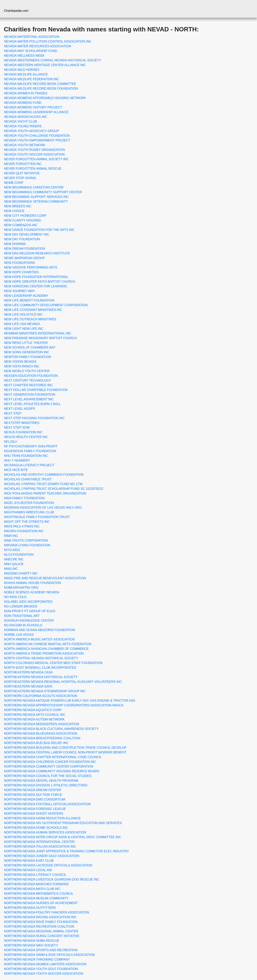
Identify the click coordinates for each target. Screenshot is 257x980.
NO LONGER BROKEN (21, 606)
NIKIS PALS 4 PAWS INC (22, 526)
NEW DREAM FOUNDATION (25, 249)
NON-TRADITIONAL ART (22, 616)
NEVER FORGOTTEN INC (23, 164)
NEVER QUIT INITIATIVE (22, 173)
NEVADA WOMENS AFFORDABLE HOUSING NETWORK (45, 98)
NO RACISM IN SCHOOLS (23, 625)
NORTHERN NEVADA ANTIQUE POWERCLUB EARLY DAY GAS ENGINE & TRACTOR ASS (70, 701)
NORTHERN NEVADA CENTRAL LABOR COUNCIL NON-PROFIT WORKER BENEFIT (65, 752)
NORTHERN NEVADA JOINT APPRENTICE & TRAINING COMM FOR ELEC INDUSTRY (67, 851)
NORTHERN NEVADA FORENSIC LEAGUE (35, 809)
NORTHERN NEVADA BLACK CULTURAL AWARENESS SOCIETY (51, 729)
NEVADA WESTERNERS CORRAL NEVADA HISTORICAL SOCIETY (53, 60)
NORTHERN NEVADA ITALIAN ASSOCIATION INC (40, 847)
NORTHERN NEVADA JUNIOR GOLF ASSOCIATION (42, 856)
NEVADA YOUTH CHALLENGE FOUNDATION (37, 136)
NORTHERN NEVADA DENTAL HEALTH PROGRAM (41, 781)
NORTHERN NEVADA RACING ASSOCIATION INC (40, 917)
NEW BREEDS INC (18, 206)
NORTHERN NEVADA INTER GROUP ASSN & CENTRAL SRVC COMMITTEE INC (63, 837)
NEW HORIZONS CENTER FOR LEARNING (36, 286)
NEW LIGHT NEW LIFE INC (24, 329)
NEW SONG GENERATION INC (27, 352)
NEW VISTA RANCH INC (22, 366)
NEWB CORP (14, 183)
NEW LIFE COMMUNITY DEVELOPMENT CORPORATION (46, 305)
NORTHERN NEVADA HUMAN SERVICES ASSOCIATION (45, 832)
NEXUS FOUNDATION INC (23, 432)
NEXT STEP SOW (17, 428)
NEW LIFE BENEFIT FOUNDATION (29, 300)
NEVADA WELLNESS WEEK (24, 56)
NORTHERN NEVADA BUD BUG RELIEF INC (36, 743)
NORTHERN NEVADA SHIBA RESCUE (32, 941)
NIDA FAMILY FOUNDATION (24, 498)
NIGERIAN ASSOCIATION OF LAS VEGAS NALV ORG (43, 508)
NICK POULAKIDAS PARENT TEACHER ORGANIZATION (45, 493)
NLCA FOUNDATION (19, 555)
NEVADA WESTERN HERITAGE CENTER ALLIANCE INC (45, 65)
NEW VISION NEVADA (20, 362)
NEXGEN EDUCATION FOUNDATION (31, 376)
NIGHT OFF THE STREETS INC (27, 522)
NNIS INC (11, 569)
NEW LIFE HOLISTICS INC (23, 315)
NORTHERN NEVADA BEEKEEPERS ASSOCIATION (42, 724)
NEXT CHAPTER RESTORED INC (28, 385)
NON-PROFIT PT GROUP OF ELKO (30, 611)
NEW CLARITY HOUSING (23, 220)
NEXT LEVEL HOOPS (20, 409)
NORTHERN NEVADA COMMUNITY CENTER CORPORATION (49, 766)
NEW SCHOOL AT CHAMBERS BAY (30, 347)
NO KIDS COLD (15, 597)
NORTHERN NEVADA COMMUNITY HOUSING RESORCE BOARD (52, 771)
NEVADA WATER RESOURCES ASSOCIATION (38, 46)
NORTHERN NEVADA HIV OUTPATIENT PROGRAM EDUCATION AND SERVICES (63, 823)
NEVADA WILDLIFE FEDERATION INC (32, 79)
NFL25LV (11, 442)
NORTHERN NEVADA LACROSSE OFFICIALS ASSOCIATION (48, 865)
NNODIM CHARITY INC (21, 573)
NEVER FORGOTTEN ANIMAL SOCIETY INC (36, 159)
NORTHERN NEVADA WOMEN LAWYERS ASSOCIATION (45, 964)
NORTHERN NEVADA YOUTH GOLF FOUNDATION (41, 969)
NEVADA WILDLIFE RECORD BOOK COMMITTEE (40, 84)
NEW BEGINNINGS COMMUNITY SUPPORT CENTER (43, 192)
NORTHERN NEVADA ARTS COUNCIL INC (35, 715)
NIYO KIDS (12, 550)
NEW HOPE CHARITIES (21, 272)
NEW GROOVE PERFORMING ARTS (31, 267)
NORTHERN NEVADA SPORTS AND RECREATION (41, 950)
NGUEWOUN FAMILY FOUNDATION (30, 451)
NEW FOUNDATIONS (20, 263)
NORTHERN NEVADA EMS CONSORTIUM (35, 799)
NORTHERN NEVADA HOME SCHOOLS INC (36, 828)
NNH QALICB (14, 564)
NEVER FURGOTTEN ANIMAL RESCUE (33, 169)
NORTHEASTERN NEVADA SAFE (28, 686)
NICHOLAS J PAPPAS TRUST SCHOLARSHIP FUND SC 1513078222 (54, 489)
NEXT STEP (13, 413)
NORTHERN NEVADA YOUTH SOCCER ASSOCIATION (44, 974)
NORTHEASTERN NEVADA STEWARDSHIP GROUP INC (45, 691)
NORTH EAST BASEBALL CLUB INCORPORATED (40, 668)
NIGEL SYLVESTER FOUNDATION (29, 503)
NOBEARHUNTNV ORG (21, 588)
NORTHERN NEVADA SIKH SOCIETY (31, 945)
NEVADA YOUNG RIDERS (23, 126)
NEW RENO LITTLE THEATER (26, 343)
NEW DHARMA (15, 244)
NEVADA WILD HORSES (22, 70)
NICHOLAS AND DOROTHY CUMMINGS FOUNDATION (44, 475)
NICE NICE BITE (16, 470)
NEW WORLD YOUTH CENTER (27, 371)
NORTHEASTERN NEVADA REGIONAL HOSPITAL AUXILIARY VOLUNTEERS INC (63, 682)
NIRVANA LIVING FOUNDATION (27, 545)
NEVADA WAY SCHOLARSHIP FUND (31, 51)
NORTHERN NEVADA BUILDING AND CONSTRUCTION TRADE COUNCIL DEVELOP (65, 748)
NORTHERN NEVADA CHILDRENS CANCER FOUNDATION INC (50, 762)
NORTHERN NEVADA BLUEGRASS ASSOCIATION (41, 734)
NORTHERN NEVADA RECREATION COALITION (39, 927)
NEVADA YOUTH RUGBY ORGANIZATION (35, 150)
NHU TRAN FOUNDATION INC (26, 456)
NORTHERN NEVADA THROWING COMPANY (37, 960)
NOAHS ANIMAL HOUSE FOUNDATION (33, 583)
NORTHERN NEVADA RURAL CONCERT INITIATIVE (42, 936)
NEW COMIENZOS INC (21, 225)
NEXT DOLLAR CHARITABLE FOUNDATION (36, 390)
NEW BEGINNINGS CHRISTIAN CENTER (34, 187)
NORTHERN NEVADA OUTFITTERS (30, 908)
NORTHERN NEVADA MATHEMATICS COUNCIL (39, 894)
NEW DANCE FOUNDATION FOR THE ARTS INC (39, 230)
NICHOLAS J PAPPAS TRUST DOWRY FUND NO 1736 (43, 484)
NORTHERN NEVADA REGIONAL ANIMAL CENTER (41, 931)
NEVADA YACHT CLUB (21, 122)
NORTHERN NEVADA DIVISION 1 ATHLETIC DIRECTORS (46, 785)
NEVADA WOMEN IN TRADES (26, 93)
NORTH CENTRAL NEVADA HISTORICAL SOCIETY (41, 658)
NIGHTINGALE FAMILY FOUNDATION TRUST (37, 517)
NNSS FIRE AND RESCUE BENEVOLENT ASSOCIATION (45, 578)
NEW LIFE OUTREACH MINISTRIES (30, 319)
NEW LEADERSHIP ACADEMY (26, 296)
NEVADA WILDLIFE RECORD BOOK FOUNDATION (41, 89)
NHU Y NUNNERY (17, 460)
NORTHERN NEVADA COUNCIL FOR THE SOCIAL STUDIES (48, 776)
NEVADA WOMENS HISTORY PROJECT (33, 107)
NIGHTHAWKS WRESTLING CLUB (29, 512)
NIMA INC (11, 536)
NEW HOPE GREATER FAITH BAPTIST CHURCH (40, 282)
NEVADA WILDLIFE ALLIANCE (26, 74)
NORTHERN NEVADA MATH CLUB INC (32, 889)
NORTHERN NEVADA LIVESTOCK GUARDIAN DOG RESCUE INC (52, 879)
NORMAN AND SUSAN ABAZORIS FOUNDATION (40, 630)
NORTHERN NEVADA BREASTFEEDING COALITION (42, 738)
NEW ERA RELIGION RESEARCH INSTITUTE (37, 253)
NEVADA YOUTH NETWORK (25, 145)
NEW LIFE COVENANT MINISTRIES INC (33, 310)
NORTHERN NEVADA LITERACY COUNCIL (35, 875)
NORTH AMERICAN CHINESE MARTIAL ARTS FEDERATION (48, 644)
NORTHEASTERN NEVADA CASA (28, 672)
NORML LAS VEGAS (19, 635)
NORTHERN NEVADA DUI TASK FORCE (33, 795)
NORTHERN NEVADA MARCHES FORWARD (36, 884)
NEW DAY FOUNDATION (22, 239)
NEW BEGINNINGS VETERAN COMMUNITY (36, 202)
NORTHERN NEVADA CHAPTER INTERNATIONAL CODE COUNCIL (53, 757)
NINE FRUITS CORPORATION (26, 541)
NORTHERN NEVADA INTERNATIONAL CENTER (39, 842)
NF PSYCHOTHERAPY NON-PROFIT (31, 446)
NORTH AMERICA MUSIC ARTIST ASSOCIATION (39, 639)
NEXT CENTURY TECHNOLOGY (28, 380)
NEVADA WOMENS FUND (23, 103)
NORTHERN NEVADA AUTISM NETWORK (34, 719)
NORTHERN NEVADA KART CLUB (29, 861)
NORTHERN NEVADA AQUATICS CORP (33, 710)
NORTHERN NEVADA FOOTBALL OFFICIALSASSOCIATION (47, 804)
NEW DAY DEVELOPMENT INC (27, 235)
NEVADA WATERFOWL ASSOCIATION (32, 37)
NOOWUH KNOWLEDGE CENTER (29, 621)
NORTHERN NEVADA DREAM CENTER (33, 790)
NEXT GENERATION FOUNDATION (30, 395)
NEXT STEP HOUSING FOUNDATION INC (34, 418)
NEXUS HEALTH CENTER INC (26, 437)
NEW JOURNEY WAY (20, 291)
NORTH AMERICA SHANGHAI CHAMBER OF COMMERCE (46, 649)
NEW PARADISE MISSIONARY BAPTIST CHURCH (40, 338)
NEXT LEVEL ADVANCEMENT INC (29, 399)
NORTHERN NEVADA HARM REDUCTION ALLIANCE (43, 818)
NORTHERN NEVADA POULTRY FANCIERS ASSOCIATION (47, 912)
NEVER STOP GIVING (20, 178)
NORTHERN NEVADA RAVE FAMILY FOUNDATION (41, 922)
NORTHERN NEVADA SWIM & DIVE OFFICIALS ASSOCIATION (49, 955)
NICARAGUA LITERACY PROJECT (29, 465)
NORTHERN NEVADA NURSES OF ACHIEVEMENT (41, 903)
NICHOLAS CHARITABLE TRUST (28, 479)
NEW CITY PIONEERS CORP (25, 216)
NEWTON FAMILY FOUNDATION (28, 357)
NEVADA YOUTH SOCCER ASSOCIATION (34, 154)
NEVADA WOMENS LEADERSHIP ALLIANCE (36, 112)
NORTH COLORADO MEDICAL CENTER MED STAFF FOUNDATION (53, 663)
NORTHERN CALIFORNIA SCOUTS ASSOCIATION (41, 696)
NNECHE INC (14, 559)
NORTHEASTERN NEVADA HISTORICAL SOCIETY (41, 677)
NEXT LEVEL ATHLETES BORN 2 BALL (32, 404)
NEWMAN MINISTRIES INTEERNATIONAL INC (38, 333)
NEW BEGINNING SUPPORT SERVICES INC (37, 197)
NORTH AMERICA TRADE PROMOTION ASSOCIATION (44, 653)
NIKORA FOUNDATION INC (24, 531)
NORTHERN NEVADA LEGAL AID (28, 870)
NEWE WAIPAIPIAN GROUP (24, 258)
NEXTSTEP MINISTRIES (22, 423)
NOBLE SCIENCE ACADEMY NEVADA (32, 592)
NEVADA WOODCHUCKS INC (26, 117)
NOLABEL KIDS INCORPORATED (28, 602)
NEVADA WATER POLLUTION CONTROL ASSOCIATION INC (48, 41)
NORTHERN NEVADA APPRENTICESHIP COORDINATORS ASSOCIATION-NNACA (64, 705)
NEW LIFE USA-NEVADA (22, 324)
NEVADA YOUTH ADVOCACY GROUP (32, 131)
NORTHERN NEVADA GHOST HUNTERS (34, 814)
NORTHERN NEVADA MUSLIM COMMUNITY (36, 898)
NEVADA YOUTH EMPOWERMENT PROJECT (37, 140)
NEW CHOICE (14, 211)
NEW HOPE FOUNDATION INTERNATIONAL (36, 277)
